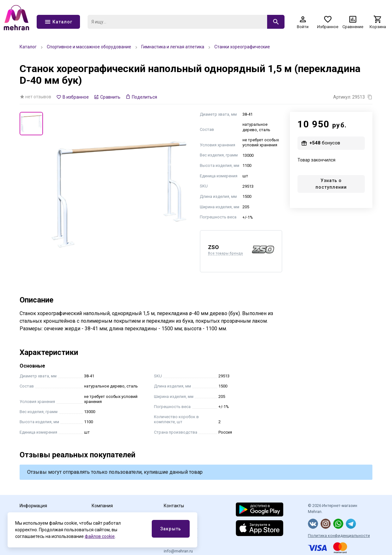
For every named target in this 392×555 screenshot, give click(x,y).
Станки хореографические (242, 47)
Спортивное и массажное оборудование (89, 47)
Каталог (28, 47)
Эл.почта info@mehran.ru (178, 549)
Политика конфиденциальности (339, 536)
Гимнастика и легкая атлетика (173, 47)
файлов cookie (100, 536)
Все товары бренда (225, 253)
